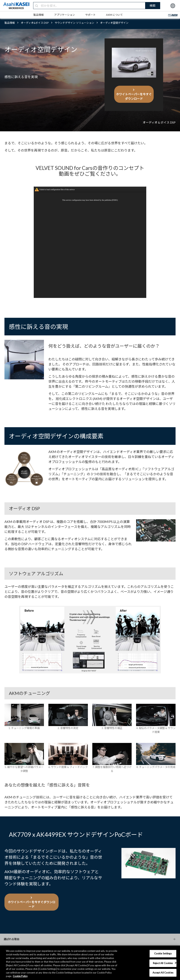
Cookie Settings (163, 953)
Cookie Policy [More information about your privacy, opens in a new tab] (20, 976)
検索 (153, 5)
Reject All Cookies (163, 963)
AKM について (114, 15)
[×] (176, 963)
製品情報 (39, 15)
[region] (90, 963)
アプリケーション (65, 15)
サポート (90, 15)
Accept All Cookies (163, 973)
